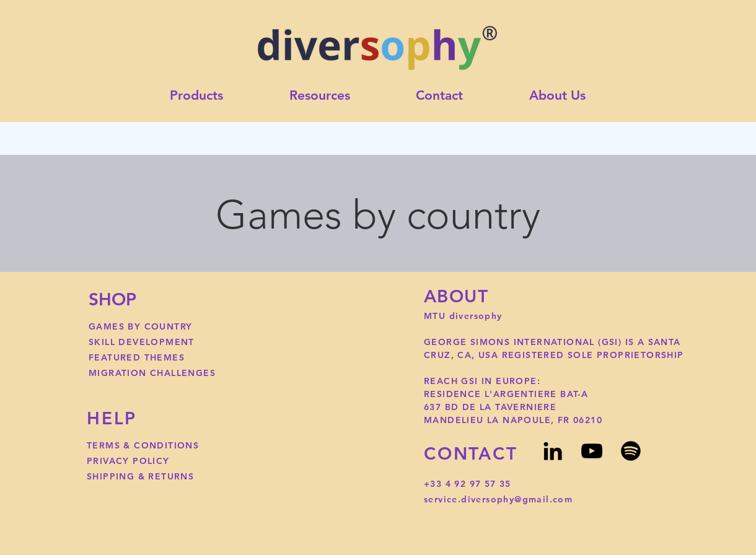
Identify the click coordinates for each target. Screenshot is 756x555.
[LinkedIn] (553, 451)
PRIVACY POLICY (128, 461)
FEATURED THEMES (137, 357)
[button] (320, 96)
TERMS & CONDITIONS (143, 445)
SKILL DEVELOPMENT (142, 342)
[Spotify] (631, 451)
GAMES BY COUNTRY (140, 326)
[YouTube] (592, 451)
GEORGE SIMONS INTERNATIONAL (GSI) (525, 342)
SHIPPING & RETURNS (140, 476)
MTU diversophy (465, 316)
